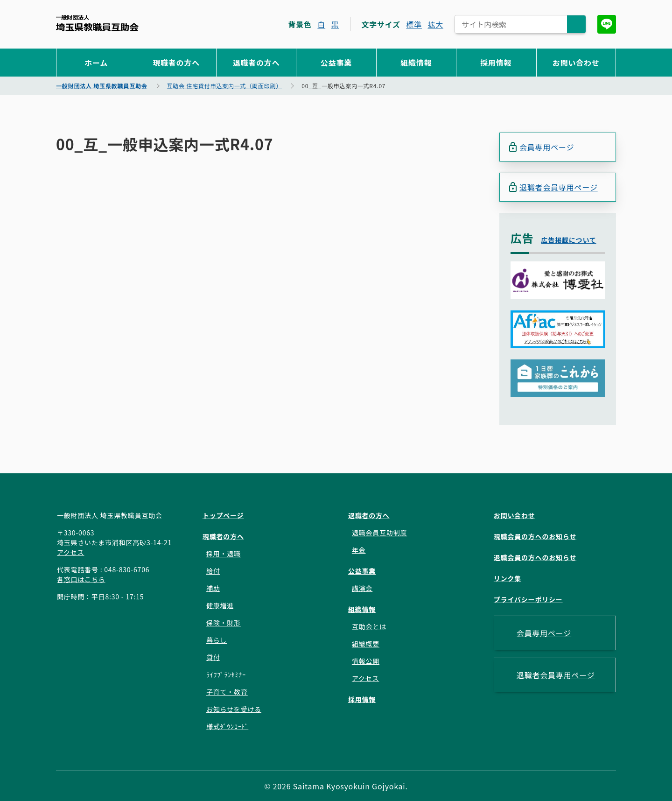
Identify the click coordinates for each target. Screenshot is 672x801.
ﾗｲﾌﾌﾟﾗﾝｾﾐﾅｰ (226, 675)
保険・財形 (224, 623)
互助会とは (369, 626)
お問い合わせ (576, 63)
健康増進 (220, 605)
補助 (213, 588)
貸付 (213, 657)
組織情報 (416, 63)
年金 (359, 550)
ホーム (96, 63)
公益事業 (336, 63)
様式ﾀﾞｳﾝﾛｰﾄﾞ (227, 726)
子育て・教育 (227, 692)
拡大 (435, 24)
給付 (213, 571)
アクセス (71, 552)
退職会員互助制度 (379, 533)
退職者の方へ (256, 63)
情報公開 (366, 661)
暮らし (217, 640)
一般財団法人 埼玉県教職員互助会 (97, 23)
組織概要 (366, 644)
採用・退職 (224, 554)
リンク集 (507, 578)
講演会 (362, 588)
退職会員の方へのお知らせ (535, 557)
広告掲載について (569, 240)
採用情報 (496, 63)
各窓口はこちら (81, 579)
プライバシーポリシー (528, 599)
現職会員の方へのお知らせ (535, 536)
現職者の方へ (176, 63)
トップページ (223, 515)
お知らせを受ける (234, 709)
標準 (414, 24)
